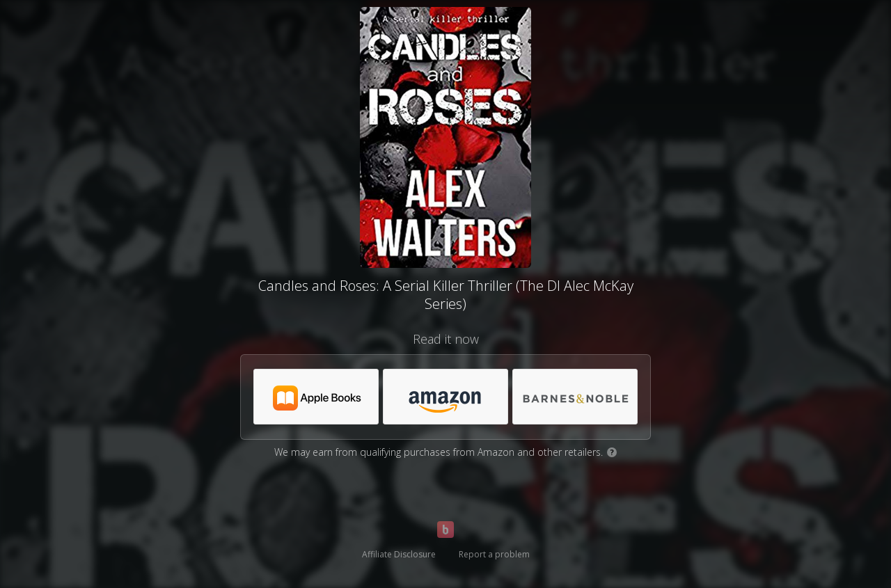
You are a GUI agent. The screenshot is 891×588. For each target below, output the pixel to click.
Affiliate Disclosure (399, 554)
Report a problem (494, 554)
